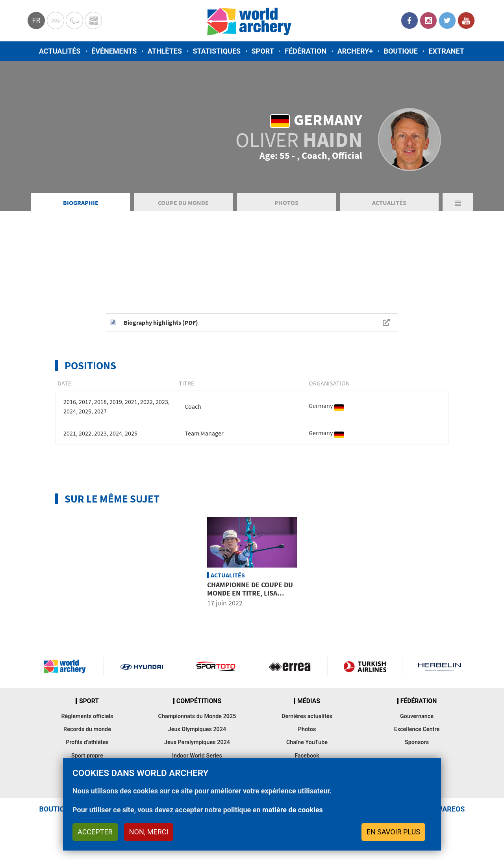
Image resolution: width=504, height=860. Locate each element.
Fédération (306, 51)
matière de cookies (293, 810)
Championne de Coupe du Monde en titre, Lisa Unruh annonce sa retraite (250, 598)
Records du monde (87, 729)
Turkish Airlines (365, 666)
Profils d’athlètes (87, 742)
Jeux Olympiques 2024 (197, 729)
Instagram (428, 20)
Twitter (447, 20)
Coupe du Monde (183, 203)
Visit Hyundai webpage (142, 666)
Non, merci (149, 832)
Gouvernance (417, 716)
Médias (309, 701)
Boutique (401, 51)
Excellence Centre (417, 729)
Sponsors (417, 742)
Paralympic (74, 20)
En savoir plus (393, 832)
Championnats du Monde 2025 (197, 716)
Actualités (60, 51)
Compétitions (199, 701)
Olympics (56, 20)
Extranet (446, 51)
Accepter (95, 832)
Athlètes (165, 51)
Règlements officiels (87, 716)
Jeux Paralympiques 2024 (197, 742)
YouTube (466, 20)
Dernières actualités (307, 716)
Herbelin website (440, 666)
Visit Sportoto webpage (216, 666)
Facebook (409, 20)
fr (36, 20)
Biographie (81, 203)
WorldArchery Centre (93, 20)
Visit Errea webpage (290, 666)
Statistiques (217, 51)
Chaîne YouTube (307, 742)
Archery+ (355, 51)
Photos (286, 203)
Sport (263, 51)
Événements (114, 51)
